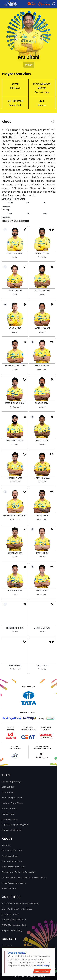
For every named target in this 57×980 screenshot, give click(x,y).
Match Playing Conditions (14, 920)
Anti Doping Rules (10, 856)
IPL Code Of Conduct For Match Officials (20, 904)
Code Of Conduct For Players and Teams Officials (24, 878)
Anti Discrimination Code (13, 867)
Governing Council (10, 914)
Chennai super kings (11, 782)
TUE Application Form (12, 861)
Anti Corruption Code (12, 851)
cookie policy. (43, 966)
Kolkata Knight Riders (12, 798)
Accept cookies (42, 971)
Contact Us (7, 946)
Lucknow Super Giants (12, 803)
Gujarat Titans (8, 792)
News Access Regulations (14, 883)
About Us (6, 845)
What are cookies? (17, 953)
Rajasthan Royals (10, 819)
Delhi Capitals (8, 787)
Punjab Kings (8, 814)
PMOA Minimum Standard (14, 925)
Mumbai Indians (9, 809)
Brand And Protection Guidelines (17, 909)
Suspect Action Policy (12, 931)
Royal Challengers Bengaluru (15, 825)
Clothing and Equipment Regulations (19, 872)
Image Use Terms (10, 888)
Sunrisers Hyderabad (12, 830)
